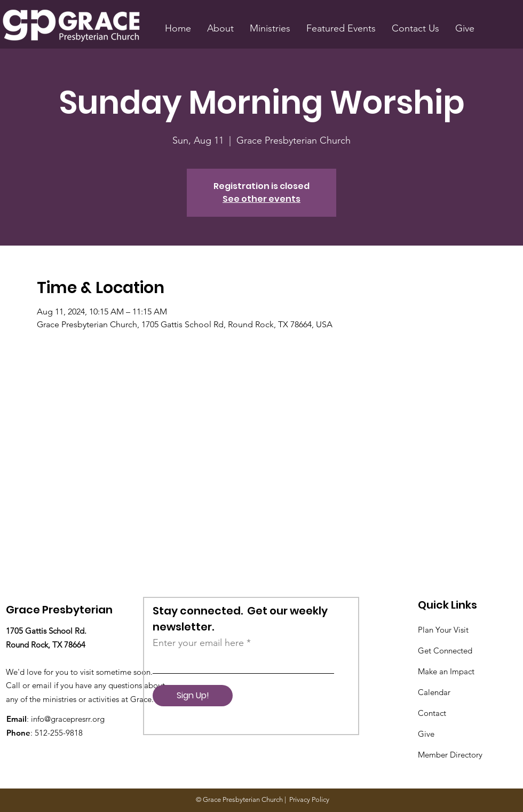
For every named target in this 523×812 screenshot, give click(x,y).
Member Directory (450, 755)
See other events (261, 199)
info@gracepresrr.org (68, 719)
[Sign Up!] (193, 696)
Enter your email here (198, 643)
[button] (220, 28)
